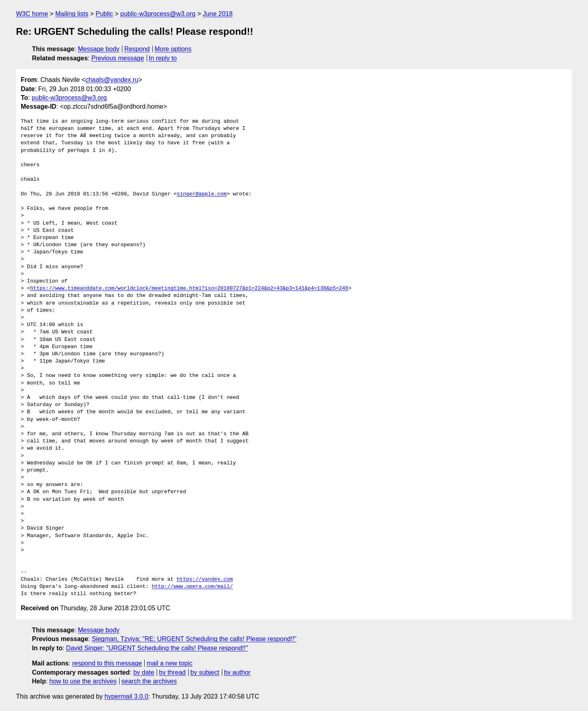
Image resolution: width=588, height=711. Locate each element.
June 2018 (218, 14)
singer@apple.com (202, 194)
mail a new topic (170, 663)
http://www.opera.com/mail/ (192, 587)
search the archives (149, 681)
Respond (137, 49)
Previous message (118, 58)
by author (237, 672)
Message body (99, 49)
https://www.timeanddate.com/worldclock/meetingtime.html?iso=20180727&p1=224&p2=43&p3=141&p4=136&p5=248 (189, 289)
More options (173, 49)
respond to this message (107, 663)
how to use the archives (83, 681)
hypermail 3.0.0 (126, 696)
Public (104, 14)
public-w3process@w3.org (158, 14)
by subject (205, 672)
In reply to (163, 58)
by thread (172, 672)
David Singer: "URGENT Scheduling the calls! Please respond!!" (157, 648)
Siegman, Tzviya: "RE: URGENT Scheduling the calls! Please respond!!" (194, 639)
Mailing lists (72, 14)
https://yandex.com (205, 580)
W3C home (32, 14)
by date (144, 672)
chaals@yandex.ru (112, 80)
